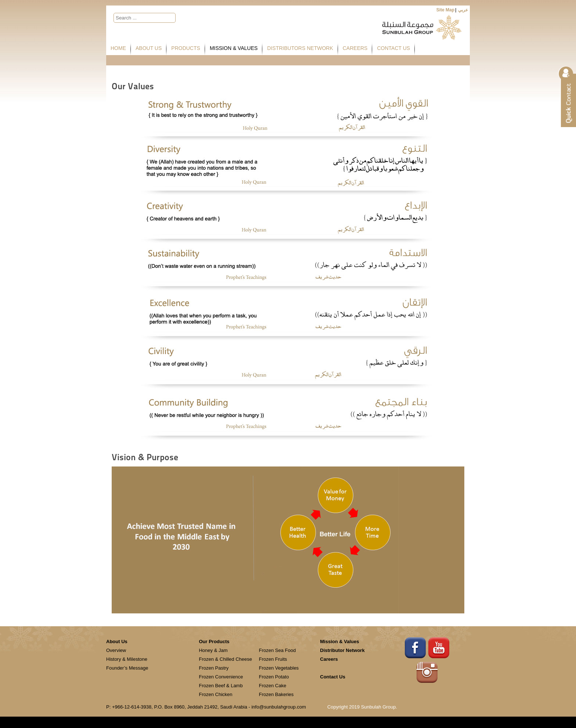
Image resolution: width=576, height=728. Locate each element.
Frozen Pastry (214, 668)
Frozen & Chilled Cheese (225, 659)
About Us (149, 48)
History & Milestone (127, 659)
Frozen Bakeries (276, 694)
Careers (355, 48)
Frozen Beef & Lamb (221, 686)
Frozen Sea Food (277, 650)
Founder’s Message (127, 668)
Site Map (445, 10)
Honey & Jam (213, 650)
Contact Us (393, 48)
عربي (463, 10)
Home (118, 48)
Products (186, 48)
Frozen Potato (274, 677)
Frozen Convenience (221, 677)
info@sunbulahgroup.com (278, 707)
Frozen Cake (273, 686)
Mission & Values (234, 48)
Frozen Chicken (215, 694)
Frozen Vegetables (279, 668)
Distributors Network (300, 48)
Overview (116, 650)
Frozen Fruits (273, 659)
